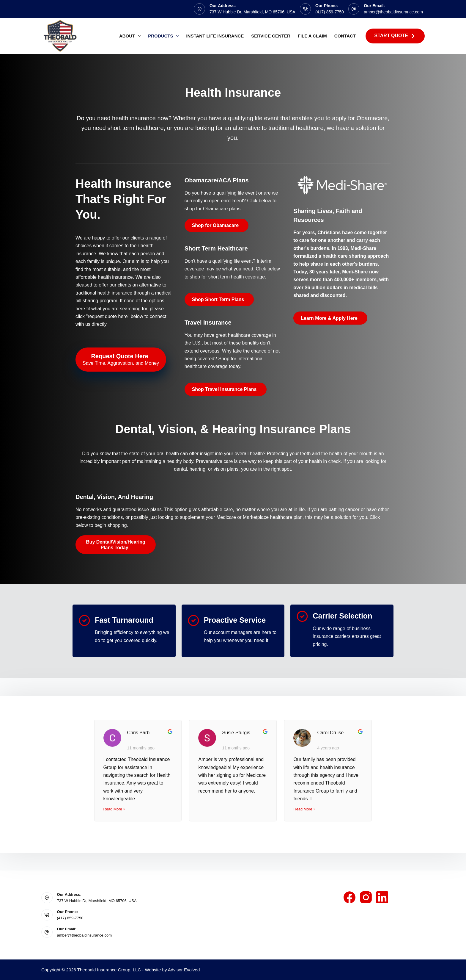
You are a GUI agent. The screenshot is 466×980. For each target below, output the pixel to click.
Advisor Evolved (184, 970)
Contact (345, 36)
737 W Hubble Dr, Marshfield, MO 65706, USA (252, 12)
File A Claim (312, 36)
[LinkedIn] (382, 897)
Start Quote (395, 36)
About (131, 36)
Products (164, 36)
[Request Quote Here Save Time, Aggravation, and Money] (121, 360)
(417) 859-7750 (330, 12)
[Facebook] (349, 897)
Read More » (114, 809)
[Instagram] (366, 897)
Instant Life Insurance (215, 36)
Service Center (271, 36)
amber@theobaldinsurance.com (393, 12)
